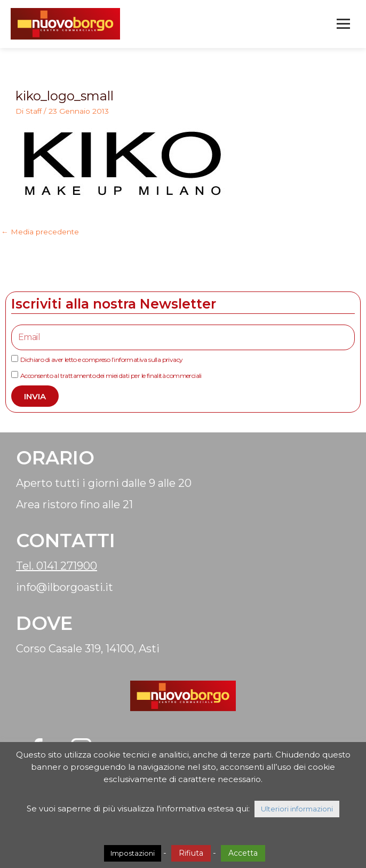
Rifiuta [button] (191, 853)
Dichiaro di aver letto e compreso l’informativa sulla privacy (101, 360)
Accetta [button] (243, 853)
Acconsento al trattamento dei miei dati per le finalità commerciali (111, 376)
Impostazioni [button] (133, 853)
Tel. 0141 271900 (57, 566)
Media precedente (40, 232)
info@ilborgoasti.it (65, 587)
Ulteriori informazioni (297, 809)
